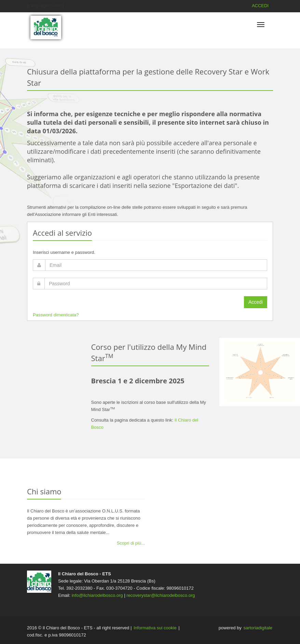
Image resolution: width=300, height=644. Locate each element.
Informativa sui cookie (155, 628)
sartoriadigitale (258, 628)
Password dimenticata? (56, 315)
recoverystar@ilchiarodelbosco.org (161, 595)
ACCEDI (260, 6)
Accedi (256, 302)
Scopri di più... (131, 543)
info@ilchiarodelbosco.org (97, 595)
